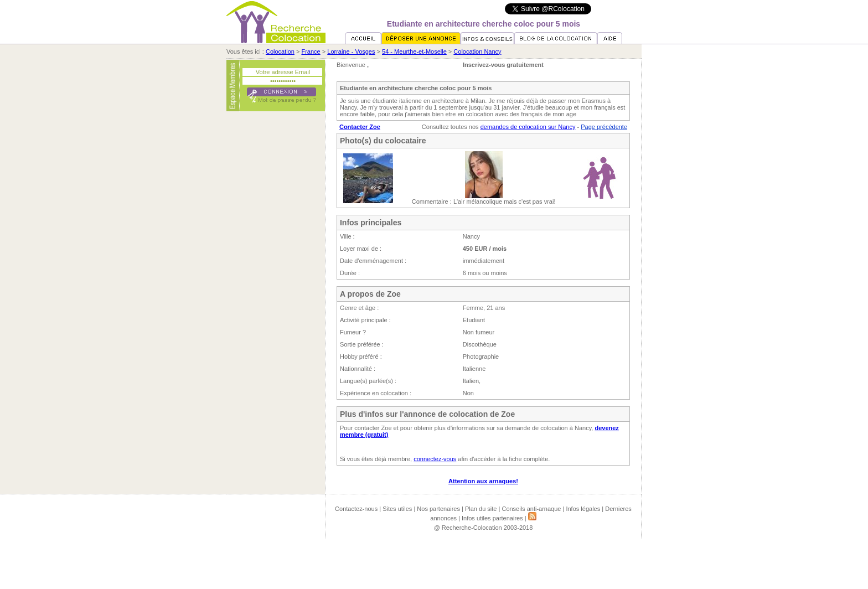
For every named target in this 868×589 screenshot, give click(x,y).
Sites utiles (397, 509)
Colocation (280, 51)
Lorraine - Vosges (351, 51)
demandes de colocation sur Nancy (528, 127)
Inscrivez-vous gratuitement (503, 65)
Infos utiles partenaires (492, 518)
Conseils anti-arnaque (531, 509)
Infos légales (583, 509)
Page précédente (604, 127)
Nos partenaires (438, 509)
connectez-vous (435, 459)
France (311, 51)
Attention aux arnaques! (483, 481)
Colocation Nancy (477, 51)
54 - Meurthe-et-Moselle (414, 51)
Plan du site (481, 509)
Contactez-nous (356, 509)
